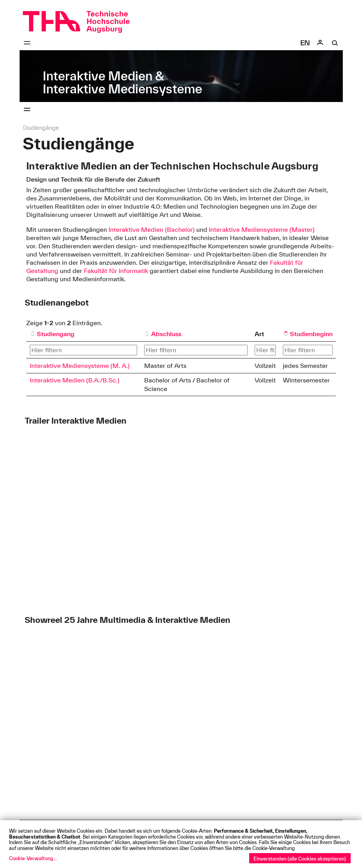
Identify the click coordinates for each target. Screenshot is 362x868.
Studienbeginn (311, 334)
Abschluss (166, 334)
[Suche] (335, 43)
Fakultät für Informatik (116, 271)
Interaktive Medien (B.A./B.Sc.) (75, 380)
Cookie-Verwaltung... (33, 858)
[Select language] (305, 43)
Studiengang (56, 334)
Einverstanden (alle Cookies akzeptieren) (300, 859)
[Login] (320, 43)
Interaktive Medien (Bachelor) (152, 229)
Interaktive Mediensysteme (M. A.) (80, 366)
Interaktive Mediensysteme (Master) (262, 229)
